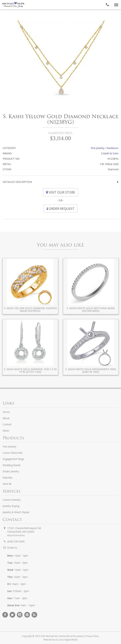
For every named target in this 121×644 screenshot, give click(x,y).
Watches (8, 478)
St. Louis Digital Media (66, 640)
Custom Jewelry (12, 500)
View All (7, 484)
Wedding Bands (12, 465)
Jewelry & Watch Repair (16, 512)
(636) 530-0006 (16, 541)
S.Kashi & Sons (110, 153)
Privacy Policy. (92, 636)
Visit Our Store (61, 192)
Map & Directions (16, 535)
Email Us (12, 548)
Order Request (61, 209)
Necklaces (112, 148)
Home (6, 412)
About (6, 418)
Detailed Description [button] (17, 182)
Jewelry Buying (11, 506)
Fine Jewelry (98, 148)
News (6, 431)
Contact (7, 424)
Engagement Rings (13, 459)
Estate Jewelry (11, 471)
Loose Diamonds (13, 453)
